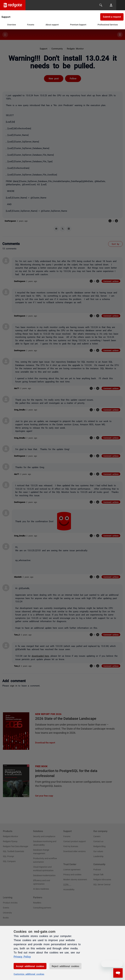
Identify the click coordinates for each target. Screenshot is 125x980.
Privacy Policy (22, 956)
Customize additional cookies (29, 974)
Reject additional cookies (65, 966)
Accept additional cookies (30, 966)
